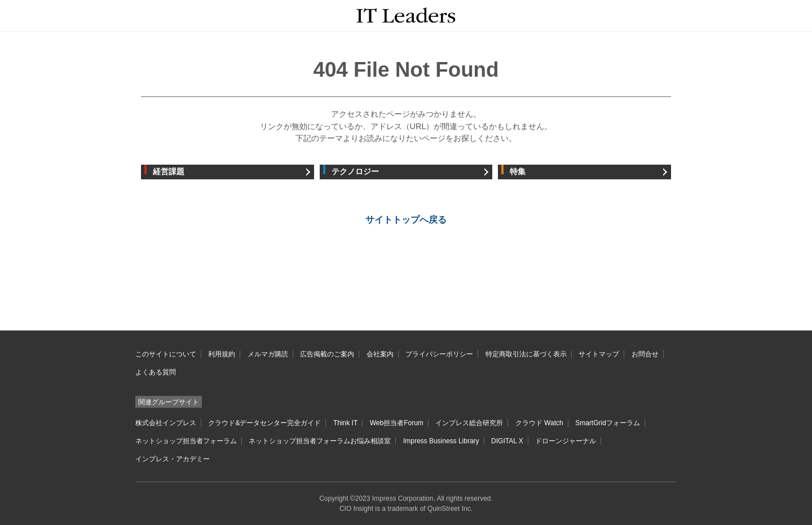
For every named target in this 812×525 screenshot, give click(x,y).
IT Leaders (406, 15)
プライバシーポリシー (439, 354)
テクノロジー (355, 172)
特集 (518, 172)
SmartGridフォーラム (608, 423)
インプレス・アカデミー (173, 459)
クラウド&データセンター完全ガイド (264, 423)
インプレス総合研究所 (469, 423)
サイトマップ (599, 354)
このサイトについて (166, 354)
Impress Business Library (441, 441)
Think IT (345, 423)
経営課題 (169, 172)
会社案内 (380, 354)
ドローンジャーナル (566, 441)
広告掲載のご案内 (327, 354)
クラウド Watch (539, 423)
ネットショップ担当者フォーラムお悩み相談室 (320, 441)
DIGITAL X (507, 441)
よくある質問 (156, 372)
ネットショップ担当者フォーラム (186, 441)
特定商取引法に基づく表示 (526, 354)
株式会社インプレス (166, 423)
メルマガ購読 (268, 354)
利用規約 (222, 354)
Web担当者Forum (397, 423)
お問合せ (645, 354)
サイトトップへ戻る (406, 220)
